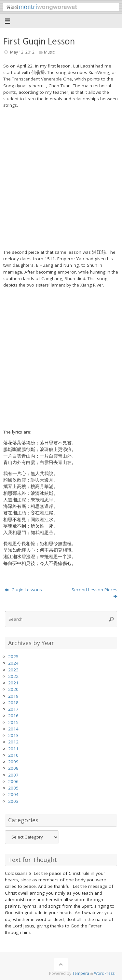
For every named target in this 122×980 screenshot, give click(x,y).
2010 (13, 755)
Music (49, 52)
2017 (13, 709)
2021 (13, 683)
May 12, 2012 (22, 52)
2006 (13, 781)
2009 (13, 762)
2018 (13, 703)
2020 (13, 689)
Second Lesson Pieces (95, 593)
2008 (13, 768)
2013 (13, 735)
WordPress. (105, 973)
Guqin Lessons (23, 590)
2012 (13, 742)
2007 (13, 775)
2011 (13, 749)
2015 (13, 722)
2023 (13, 670)
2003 (13, 801)
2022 (13, 676)
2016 (13, 716)
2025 (13, 656)
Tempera (81, 973)
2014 (13, 729)
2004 (13, 794)
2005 (13, 788)
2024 (13, 663)
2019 (13, 696)
